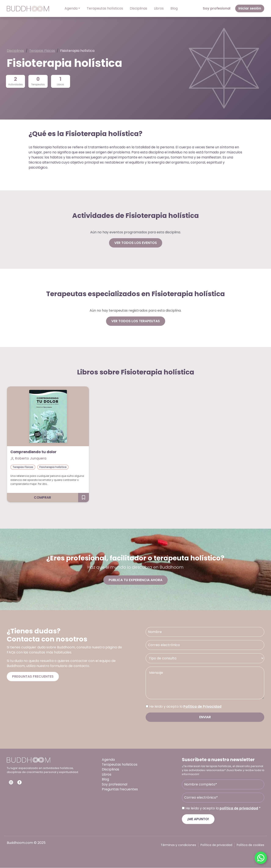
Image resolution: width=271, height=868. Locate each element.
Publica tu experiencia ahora (135, 580)
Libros (159, 8)
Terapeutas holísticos (105, 8)
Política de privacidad (216, 845)
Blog (174, 8)
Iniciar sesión (250, 8)
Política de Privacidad (203, 706)
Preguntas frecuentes (33, 677)
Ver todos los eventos (136, 243)
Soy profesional (217, 8)
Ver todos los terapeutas (136, 321)
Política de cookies (250, 845)
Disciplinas (138, 8)
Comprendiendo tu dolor (35, 452)
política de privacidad (239, 808)
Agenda (71, 8)
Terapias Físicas (43, 51)
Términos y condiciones (178, 845)
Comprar (42, 498)
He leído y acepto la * (223, 808)
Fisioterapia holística (53, 467)
